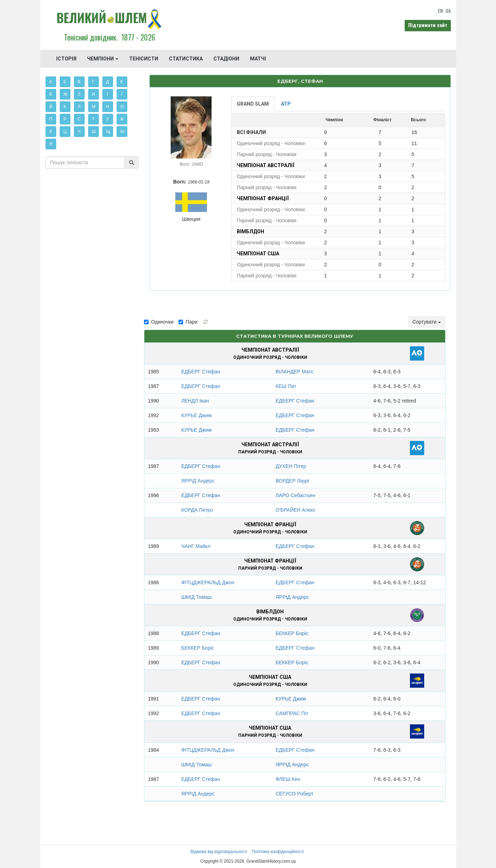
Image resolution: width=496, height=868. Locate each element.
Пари (188, 322)
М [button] (94, 107)
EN (440, 10)
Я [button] (51, 144)
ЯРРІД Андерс (198, 481)
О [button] (122, 107)
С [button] (79, 119)
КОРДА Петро (197, 510)
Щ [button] (108, 132)
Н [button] (108, 107)
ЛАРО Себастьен (295, 495)
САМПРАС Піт (292, 713)
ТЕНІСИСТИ (144, 59)
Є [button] (51, 94)
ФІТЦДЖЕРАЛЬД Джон (208, 582)
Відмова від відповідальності (218, 852)
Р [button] (65, 119)
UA (448, 10)
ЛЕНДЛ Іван (195, 401)
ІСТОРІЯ (66, 59)
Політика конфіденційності (278, 852)
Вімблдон (250, 231)
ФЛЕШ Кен (288, 779)
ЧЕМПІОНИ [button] (103, 59)
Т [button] (93, 119)
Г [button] (93, 82)
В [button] (79, 82)
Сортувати (427, 322)
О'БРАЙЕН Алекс (295, 510)
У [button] (108, 119)
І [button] (108, 94)
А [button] (51, 82)
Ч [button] (79, 132)
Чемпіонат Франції (263, 198)
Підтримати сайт (428, 25)
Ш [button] (94, 132)
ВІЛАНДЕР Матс (294, 372)
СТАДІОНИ (226, 59)
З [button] (79, 94)
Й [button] (51, 107)
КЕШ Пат (286, 386)
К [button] (65, 107)
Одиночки (159, 322)
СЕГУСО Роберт (295, 794)
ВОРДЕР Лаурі (292, 481)
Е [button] (122, 82)
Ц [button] (65, 132)
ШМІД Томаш (197, 597)
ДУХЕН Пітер (291, 466)
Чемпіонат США (258, 254)
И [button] (94, 94)
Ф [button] (122, 119)
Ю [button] (123, 132)
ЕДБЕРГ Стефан (201, 372)
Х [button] (51, 132)
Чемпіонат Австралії (266, 165)
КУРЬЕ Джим (196, 415)
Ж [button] (66, 94)
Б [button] (65, 82)
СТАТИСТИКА (186, 59)
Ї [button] (122, 94)
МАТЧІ (258, 59)
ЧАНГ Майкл (196, 546)
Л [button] (79, 107)
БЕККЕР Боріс (292, 633)
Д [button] (108, 82)
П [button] (51, 119)
